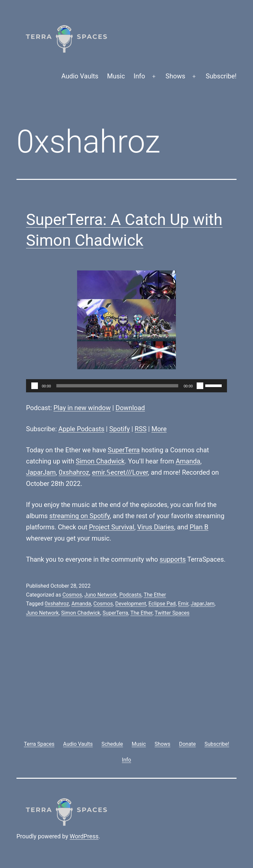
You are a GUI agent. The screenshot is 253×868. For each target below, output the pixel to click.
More (159, 429)
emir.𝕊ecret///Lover (120, 472)
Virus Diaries (155, 527)
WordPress (84, 836)
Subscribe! (221, 76)
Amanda (188, 461)
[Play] (35, 386)
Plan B (199, 527)
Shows (176, 76)
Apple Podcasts (81, 429)
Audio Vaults (80, 76)
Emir (183, 604)
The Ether (155, 595)
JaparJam (41, 472)
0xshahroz (74, 472)
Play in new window (82, 408)
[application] (126, 386)
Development (131, 604)
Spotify (120, 429)
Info (140, 76)
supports (173, 559)
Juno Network (101, 595)
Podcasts (130, 595)
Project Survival (112, 527)
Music (116, 76)
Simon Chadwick (100, 461)
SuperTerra (124, 450)
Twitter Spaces (172, 613)
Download (130, 408)
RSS (141, 429)
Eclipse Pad (162, 604)
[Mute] (200, 386)
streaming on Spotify (80, 516)
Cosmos (72, 595)
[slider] (117, 386)
